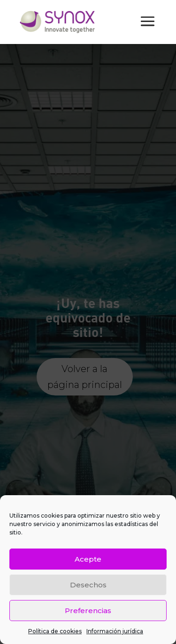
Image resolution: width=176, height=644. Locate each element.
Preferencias (88, 611)
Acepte (88, 559)
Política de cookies (55, 631)
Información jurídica (115, 631)
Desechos (88, 585)
